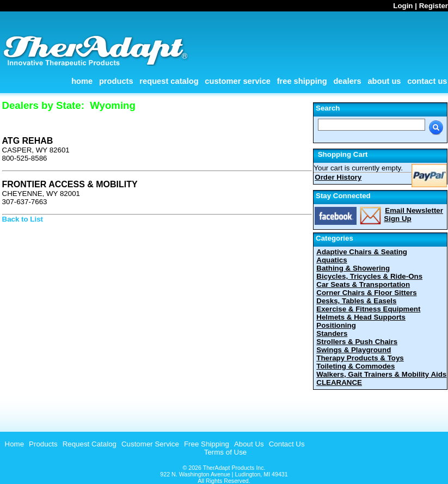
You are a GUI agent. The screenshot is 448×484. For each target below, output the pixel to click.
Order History (338, 177)
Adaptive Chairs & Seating (362, 252)
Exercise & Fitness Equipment (368, 309)
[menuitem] (13, 444)
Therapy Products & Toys (360, 358)
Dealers (347, 81)
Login (403, 6)
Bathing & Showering (353, 268)
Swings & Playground (354, 350)
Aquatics (332, 260)
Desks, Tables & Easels (356, 301)
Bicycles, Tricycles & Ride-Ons (369, 276)
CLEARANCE (339, 382)
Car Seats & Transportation (363, 284)
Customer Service (238, 81)
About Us (384, 81)
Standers (332, 333)
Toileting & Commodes (355, 366)
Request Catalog (169, 81)
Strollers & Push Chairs (357, 342)
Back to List (23, 219)
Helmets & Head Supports (361, 317)
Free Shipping (302, 81)
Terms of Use (226, 452)
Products (116, 81)
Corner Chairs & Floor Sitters (366, 293)
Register (434, 6)
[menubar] (154, 444)
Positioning (336, 325)
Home (82, 81)
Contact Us (427, 81)
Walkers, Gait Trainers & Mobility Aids (381, 374)
